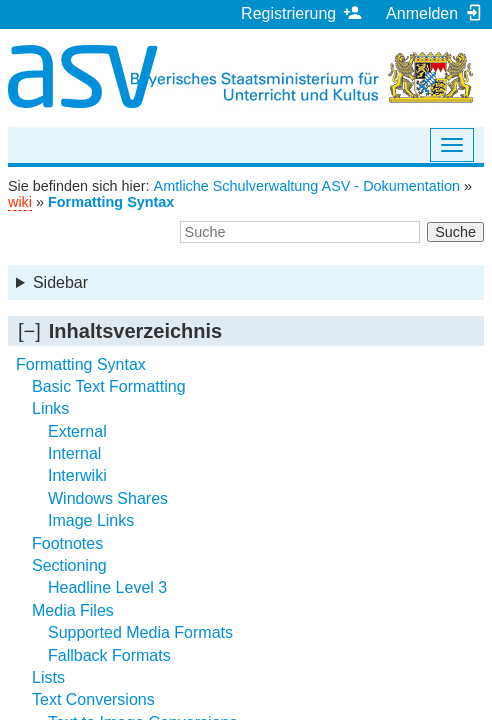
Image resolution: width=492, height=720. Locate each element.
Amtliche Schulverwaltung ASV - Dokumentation (307, 186)
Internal (74, 453)
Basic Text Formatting (109, 386)
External (77, 431)
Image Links (91, 520)
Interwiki (77, 475)
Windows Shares (108, 498)
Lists (48, 677)
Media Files (73, 610)
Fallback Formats (109, 655)
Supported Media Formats (140, 632)
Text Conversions (93, 699)
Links (50, 408)
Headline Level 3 (107, 587)
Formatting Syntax (111, 202)
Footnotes (67, 543)
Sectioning (69, 565)
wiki (20, 202)
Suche (455, 232)
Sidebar (60, 282)
